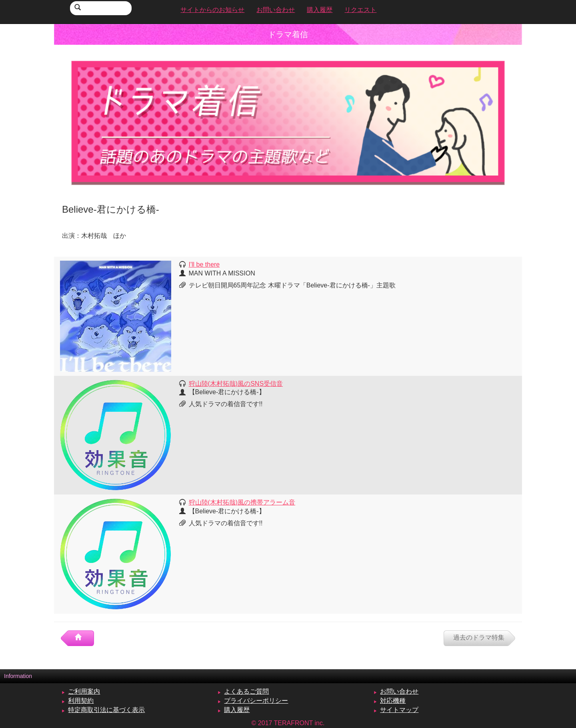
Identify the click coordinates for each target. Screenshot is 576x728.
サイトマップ (399, 710)
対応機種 (393, 701)
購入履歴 (237, 710)
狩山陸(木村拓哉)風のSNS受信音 (236, 384)
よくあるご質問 (246, 691)
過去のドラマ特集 (479, 637)
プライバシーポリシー (256, 701)
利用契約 (81, 701)
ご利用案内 (84, 691)
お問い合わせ (399, 691)
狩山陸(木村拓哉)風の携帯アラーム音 (242, 502)
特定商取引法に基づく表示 (106, 710)
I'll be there (204, 264)
